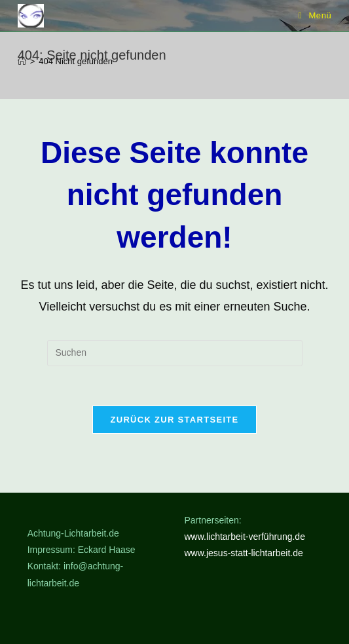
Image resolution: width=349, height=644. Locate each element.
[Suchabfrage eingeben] (175, 353)
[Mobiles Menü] (315, 15)
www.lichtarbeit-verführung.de (245, 537)
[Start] (22, 61)
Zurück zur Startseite (174, 420)
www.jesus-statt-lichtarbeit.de (244, 553)
